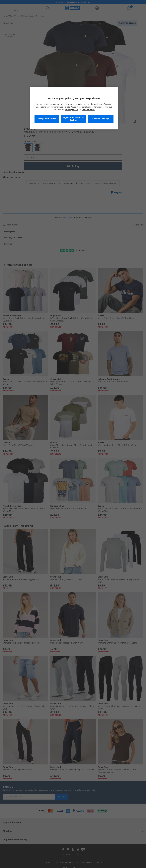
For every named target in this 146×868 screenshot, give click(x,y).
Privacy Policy (71, 110)
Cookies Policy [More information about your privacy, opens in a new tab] (88, 110)
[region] (74, 108)
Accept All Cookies (47, 119)
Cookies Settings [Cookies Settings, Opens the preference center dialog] (101, 119)
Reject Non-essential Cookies (73, 119)
